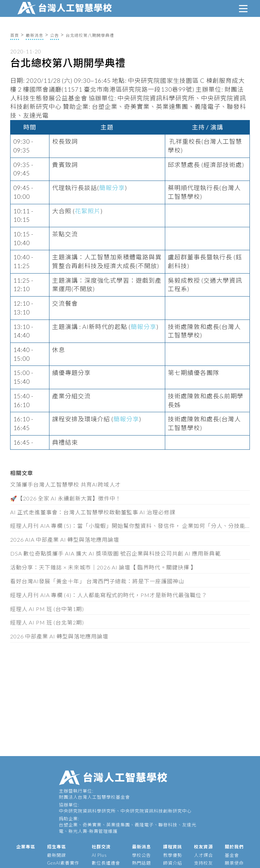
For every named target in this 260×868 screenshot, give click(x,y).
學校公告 (142, 855)
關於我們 (234, 847)
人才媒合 (203, 855)
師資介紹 (173, 863)
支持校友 (203, 863)
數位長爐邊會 (106, 863)
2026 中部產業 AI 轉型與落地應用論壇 (59, 636)
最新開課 (57, 855)
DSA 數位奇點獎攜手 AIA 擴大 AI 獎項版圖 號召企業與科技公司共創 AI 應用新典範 (115, 553)
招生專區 (57, 847)
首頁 (15, 35)
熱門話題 (142, 863)
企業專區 (26, 847)
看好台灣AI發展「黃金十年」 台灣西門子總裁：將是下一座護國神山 (97, 581)
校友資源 (203, 847)
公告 (55, 35)
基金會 (232, 855)
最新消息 (35, 35)
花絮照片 (88, 211)
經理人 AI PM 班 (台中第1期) (47, 609)
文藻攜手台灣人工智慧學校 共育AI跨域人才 (66, 484)
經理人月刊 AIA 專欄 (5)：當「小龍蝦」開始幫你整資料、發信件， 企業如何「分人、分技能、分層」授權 (130, 526)
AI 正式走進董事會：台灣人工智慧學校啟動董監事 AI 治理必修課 (93, 512)
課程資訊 (173, 847)
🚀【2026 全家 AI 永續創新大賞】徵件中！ (66, 498)
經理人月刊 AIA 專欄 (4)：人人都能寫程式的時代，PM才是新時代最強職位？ (109, 595)
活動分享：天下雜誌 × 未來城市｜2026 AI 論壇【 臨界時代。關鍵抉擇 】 (103, 567)
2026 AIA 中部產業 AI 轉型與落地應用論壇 (65, 539)
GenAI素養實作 (63, 863)
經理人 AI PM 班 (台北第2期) (47, 622)
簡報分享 (112, 188)
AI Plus (99, 855)
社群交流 (101, 847)
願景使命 (234, 863)
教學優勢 (173, 855)
